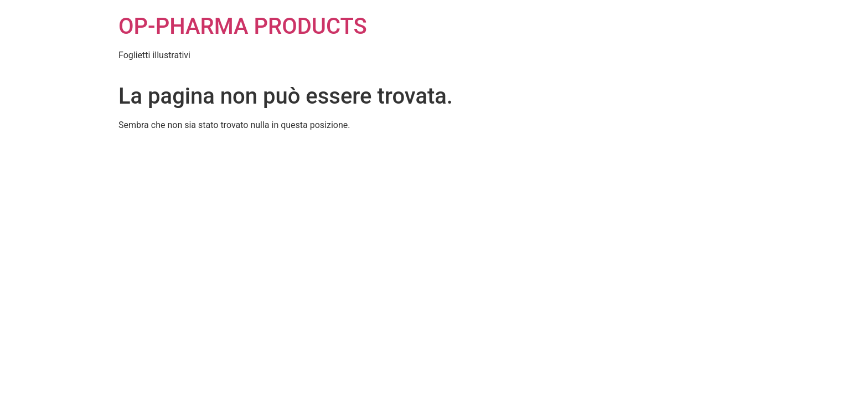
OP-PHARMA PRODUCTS (243, 26)
